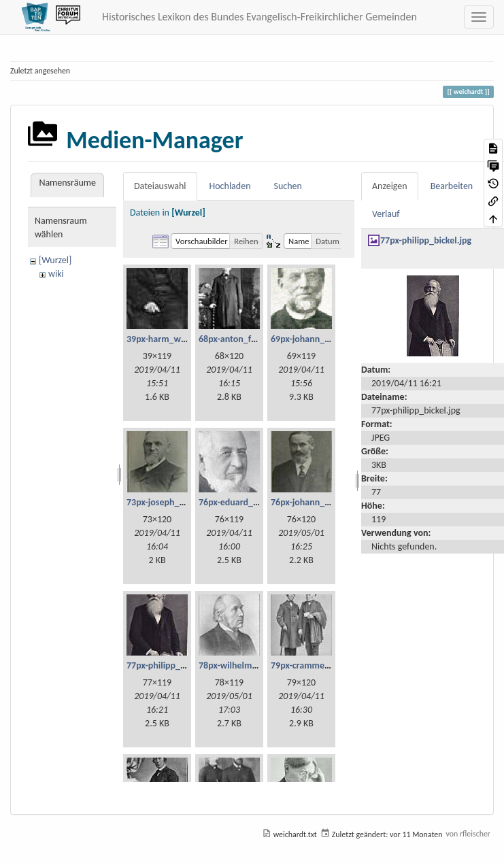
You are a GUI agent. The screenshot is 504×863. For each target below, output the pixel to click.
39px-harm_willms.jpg (170, 339)
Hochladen (230, 186)
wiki (56, 274)
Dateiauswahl (160, 186)
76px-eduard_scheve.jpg (247, 502)
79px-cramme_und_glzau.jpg (327, 665)
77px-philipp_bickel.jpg (172, 665)
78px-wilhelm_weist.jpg (246, 665)
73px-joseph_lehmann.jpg (178, 502)
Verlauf (386, 214)
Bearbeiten (452, 186)
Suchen (288, 186)
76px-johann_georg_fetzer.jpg (329, 502)
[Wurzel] (55, 260)
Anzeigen (390, 186)
